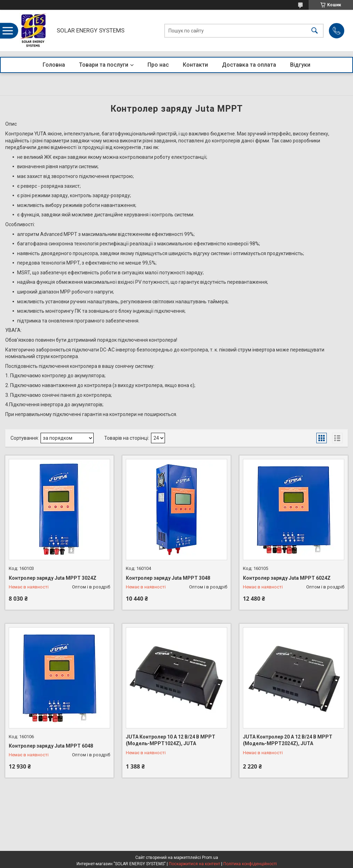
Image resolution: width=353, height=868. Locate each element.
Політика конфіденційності (250, 864)
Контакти (195, 65)
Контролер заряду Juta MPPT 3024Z (53, 578)
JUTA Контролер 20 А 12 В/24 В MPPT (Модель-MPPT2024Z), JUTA (288, 740)
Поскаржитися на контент (194, 864)
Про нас (158, 65)
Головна (54, 65)
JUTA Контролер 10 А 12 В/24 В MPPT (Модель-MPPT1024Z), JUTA (171, 740)
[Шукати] (315, 31)
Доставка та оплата (249, 65)
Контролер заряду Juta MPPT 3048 (168, 578)
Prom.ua (210, 858)
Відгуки (300, 65)
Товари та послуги (104, 65)
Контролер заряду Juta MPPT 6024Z (287, 578)
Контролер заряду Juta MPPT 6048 (51, 746)
